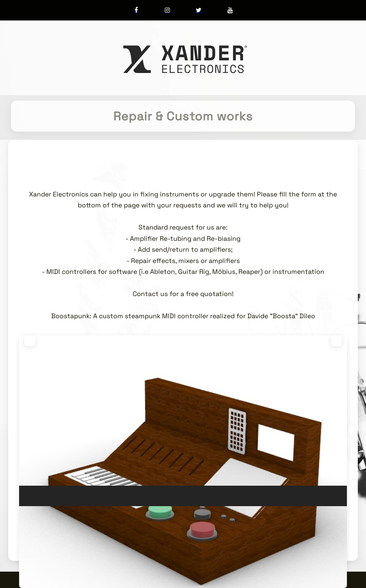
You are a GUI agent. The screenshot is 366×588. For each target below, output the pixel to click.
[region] (183, 422)
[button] (30, 341)
